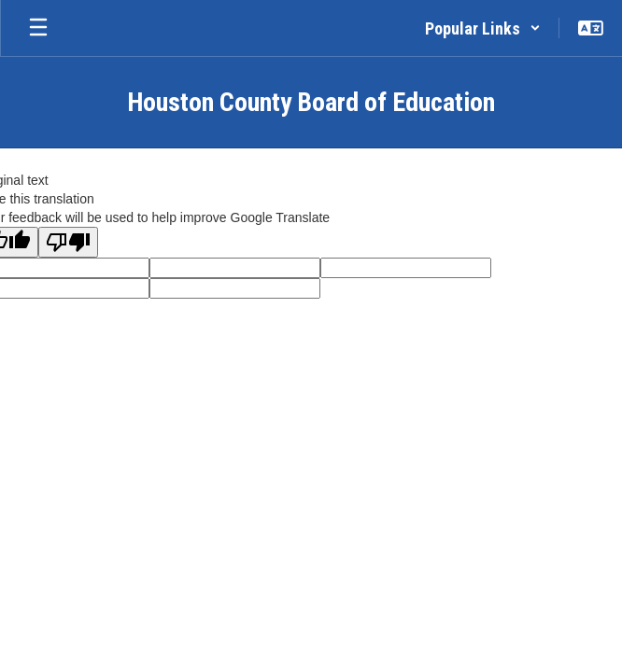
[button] (483, 28)
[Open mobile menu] (38, 28)
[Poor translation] (68, 242)
